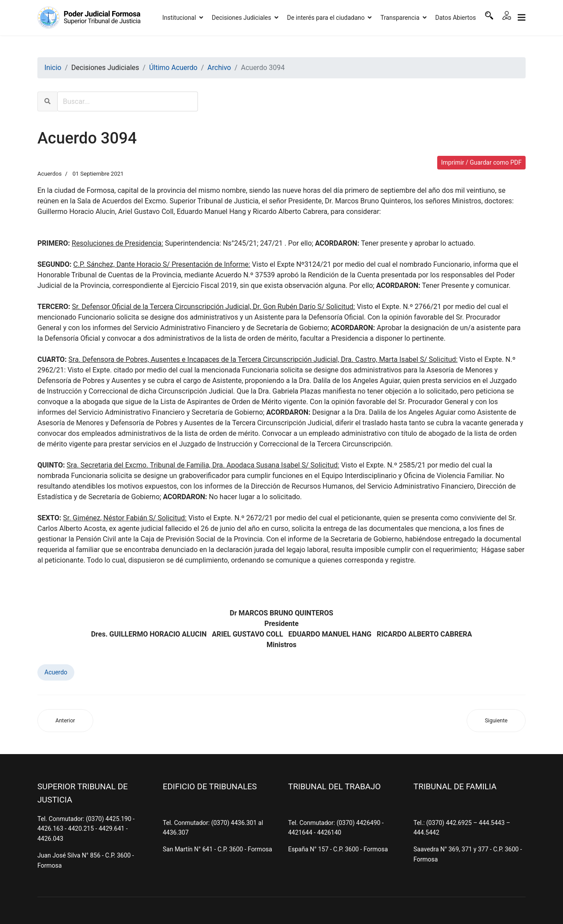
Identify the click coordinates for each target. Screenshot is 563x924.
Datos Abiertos (456, 18)
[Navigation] (522, 18)
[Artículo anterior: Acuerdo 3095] (65, 721)
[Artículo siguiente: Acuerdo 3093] (496, 721)
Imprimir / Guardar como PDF (481, 162)
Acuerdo (56, 672)
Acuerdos (49, 174)
